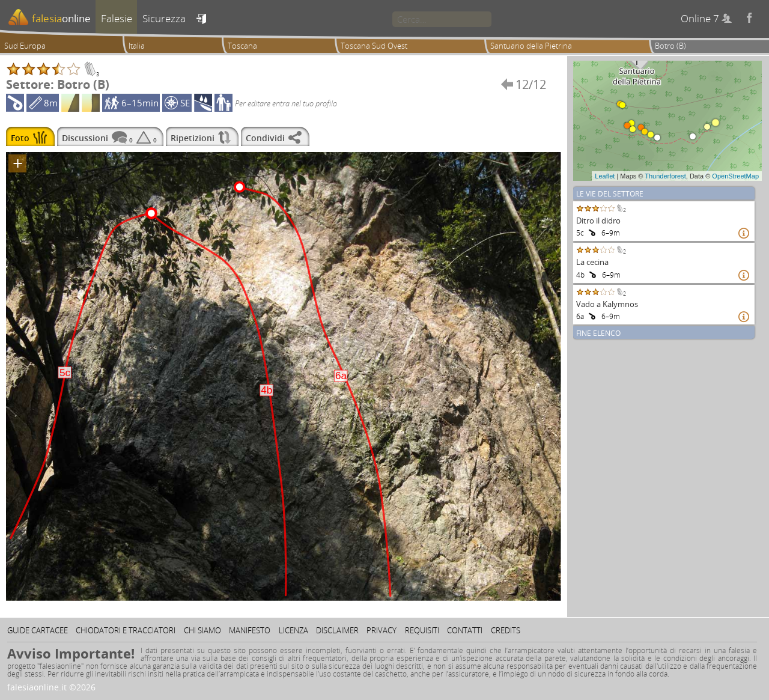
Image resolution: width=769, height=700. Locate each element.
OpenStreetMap (735, 176)
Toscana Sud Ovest (374, 46)
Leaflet (605, 176)
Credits (506, 630)
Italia (137, 46)
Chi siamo (202, 630)
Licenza (293, 630)
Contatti (465, 630)
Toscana (242, 46)
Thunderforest (665, 176)
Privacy (381, 630)
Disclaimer (337, 630)
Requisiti (422, 630)
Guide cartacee (38, 630)
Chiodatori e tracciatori (126, 630)
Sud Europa (25, 46)
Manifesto (250, 630)
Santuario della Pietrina (531, 46)
